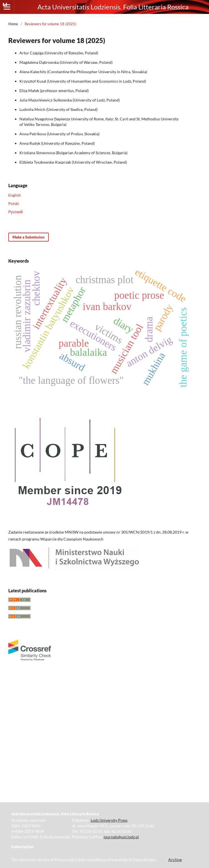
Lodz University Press (109, 820)
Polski (14, 203)
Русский (16, 212)
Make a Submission (29, 237)
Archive (175, 860)
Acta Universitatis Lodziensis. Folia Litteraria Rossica (113, 7)
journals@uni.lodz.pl (121, 837)
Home (13, 24)
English (15, 195)
